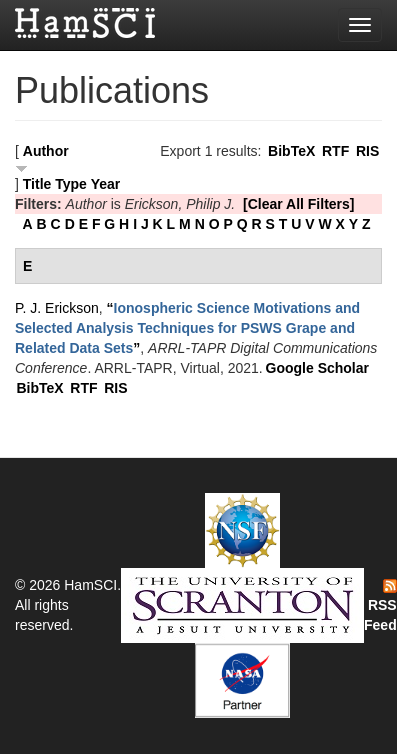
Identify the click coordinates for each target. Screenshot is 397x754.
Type (71, 184)
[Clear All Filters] (299, 204)
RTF (335, 151)
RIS (367, 151)
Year (106, 184)
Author (46, 151)
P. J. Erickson (57, 308)
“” (187, 328)
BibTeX (291, 151)
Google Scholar (317, 368)
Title (37, 184)
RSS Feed (380, 606)
